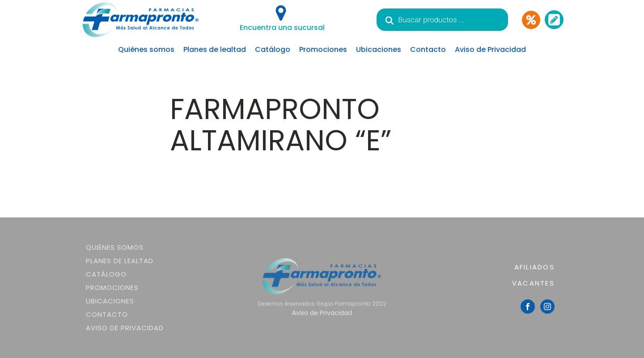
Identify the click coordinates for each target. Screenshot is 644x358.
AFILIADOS (534, 267)
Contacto (428, 49)
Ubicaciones (379, 49)
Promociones (323, 49)
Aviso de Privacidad (490, 49)
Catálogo (273, 49)
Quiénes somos (146, 49)
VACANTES (533, 283)
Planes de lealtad (215, 49)
